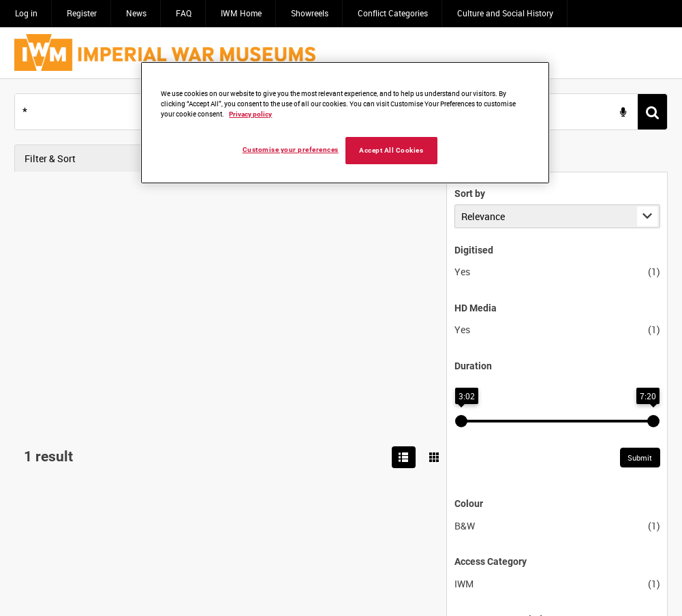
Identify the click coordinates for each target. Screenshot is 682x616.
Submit (208, 458)
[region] (345, 123)
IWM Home (241, 13)
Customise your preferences (291, 150)
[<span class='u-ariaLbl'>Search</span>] (652, 112)
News (136, 13)
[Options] (654, 201)
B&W (33, 526)
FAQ (184, 13)
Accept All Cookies (391, 150)
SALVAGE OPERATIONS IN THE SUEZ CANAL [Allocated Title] (385, 201)
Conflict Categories (393, 13)
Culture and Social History (505, 13)
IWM (32, 584)
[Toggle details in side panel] (634, 201)
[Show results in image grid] (655, 159)
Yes (30, 272)
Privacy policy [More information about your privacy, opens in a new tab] (250, 114)
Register (82, 13)
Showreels (310, 13)
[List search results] (625, 159)
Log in (26, 13)
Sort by (38, 194)
